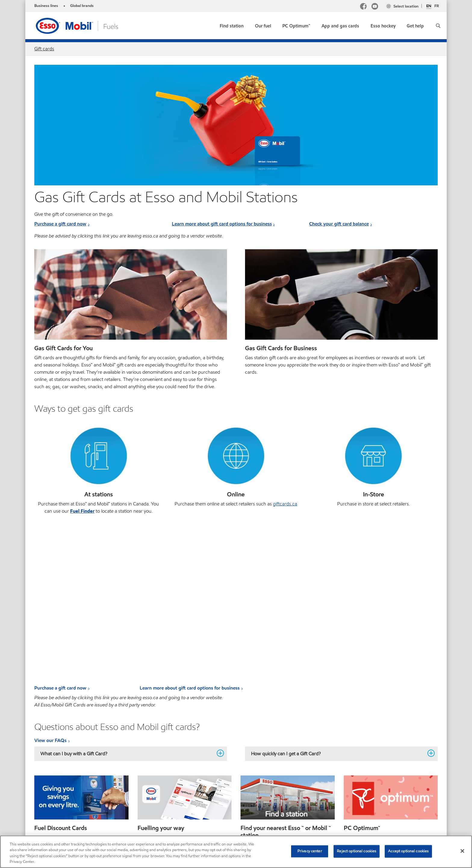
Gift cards (44, 49)
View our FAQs (50, 583)
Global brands (82, 6)
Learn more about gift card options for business (222, 224)
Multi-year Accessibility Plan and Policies (129, 802)
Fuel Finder (82, 511)
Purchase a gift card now (60, 224)
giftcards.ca (285, 504)
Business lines (46, 6)
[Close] (462, 851)
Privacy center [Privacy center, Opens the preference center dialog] (310, 851)
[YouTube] (375, 7)
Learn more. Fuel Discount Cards (69, 698)
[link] (232, 25)
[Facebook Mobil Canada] (363, 7)
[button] (438, 26)
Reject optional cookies (357, 851)
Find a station (255, 720)
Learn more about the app (165, 698)
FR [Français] (437, 6)
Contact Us (71, 802)
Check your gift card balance (339, 224)
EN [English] (429, 6)
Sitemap (43, 802)
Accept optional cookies (408, 851)
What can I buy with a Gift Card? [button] (127, 596)
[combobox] (377, 803)
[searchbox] (371, 803)
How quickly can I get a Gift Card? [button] (338, 596)
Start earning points (365, 698)
